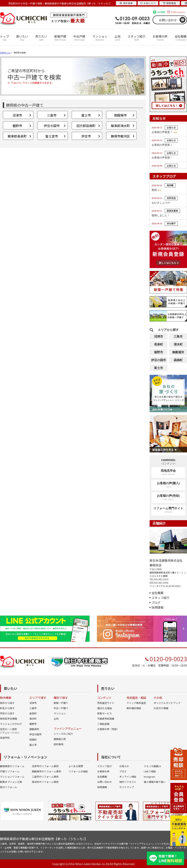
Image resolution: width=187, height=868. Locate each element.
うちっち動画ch (152, 766)
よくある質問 (76, 766)
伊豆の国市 (159, 360)
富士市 (159, 368)
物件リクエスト (128, 782)
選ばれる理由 (105, 708)
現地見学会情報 (9, 719)
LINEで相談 (150, 771)
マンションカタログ (11, 724)
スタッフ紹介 (137, 38)
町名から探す (7, 708)
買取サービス (105, 713)
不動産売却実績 (106, 719)
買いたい (22, 38)
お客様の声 (160, 38)
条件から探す (7, 703)
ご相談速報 (103, 724)
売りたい (41, 38)
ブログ (156, 602)
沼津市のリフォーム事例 (45, 766)
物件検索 (126, 3)
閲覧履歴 (170, 3)
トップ (4, 38)
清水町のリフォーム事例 (45, 782)
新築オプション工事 (11, 782)
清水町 (178, 344)
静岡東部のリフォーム (12, 766)
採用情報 (157, 607)
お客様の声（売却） (108, 729)
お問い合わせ (168, 20)
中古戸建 (79, 38)
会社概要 (181, 38)
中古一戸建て (61, 708)
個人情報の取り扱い (155, 782)
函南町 (178, 360)
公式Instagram (178, 12)
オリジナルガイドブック (167, 703)
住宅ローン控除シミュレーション (10, 731)
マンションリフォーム (12, 777)
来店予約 (5, 738)
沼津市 (159, 337)
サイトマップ (127, 787)
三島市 (178, 337)
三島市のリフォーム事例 (45, 777)
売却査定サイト (106, 703)
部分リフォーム (9, 787)
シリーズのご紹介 (63, 734)
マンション (100, 38)
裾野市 (159, 352)
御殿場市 (178, 352)
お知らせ (124, 766)
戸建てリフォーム (10, 771)
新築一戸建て (61, 703)
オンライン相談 (128, 777)
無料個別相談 (134, 708)
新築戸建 (60, 38)
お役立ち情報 (161, 708)
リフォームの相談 (78, 771)
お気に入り (148, 3)
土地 (117, 38)
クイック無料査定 (136, 703)
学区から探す (7, 713)
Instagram (149, 777)
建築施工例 (60, 739)
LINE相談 (161, 12)
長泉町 (159, 344)
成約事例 (59, 744)
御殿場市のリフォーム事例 (46, 771)
